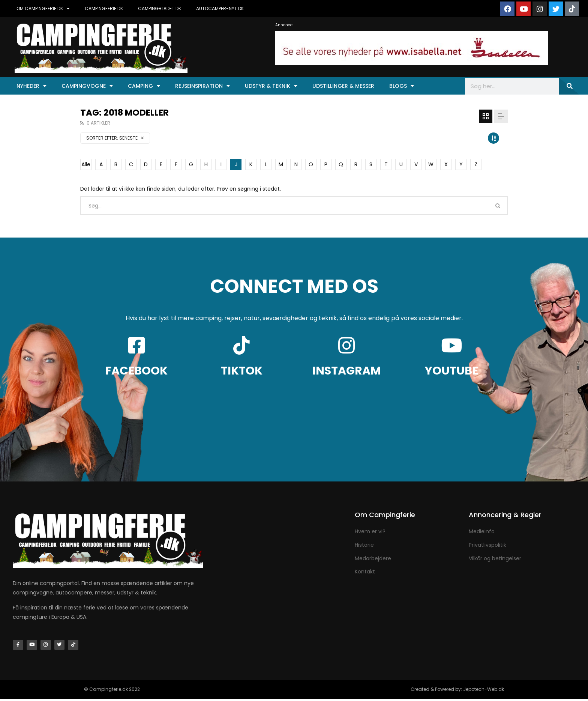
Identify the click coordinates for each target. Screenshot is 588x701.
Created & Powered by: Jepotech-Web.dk (457, 691)
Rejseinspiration (202, 86)
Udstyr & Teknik (271, 86)
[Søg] (569, 86)
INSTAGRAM (347, 371)
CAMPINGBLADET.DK (160, 8)
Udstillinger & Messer (343, 86)
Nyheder (31, 86)
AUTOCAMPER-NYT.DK (220, 8)
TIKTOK (242, 371)
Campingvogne (87, 86)
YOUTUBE (451, 371)
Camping (144, 86)
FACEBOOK (136, 371)
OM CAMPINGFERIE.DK (43, 9)
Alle (86, 164)
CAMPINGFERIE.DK (104, 8)
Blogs (402, 86)
